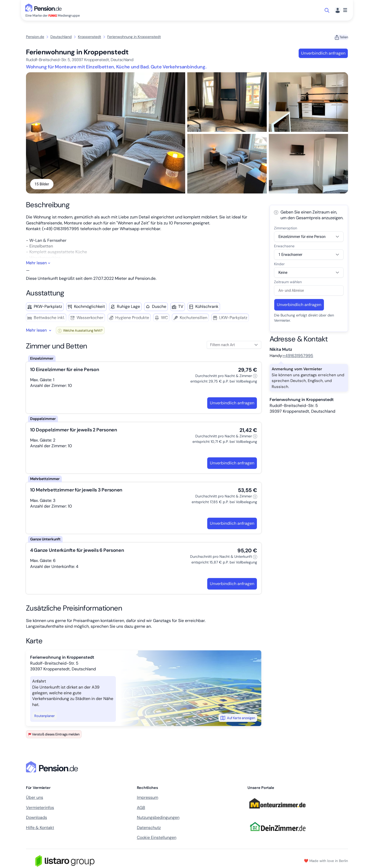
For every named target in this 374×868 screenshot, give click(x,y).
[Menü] (341, 10)
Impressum (148, 799)
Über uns (35, 799)
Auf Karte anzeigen (238, 719)
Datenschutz (149, 829)
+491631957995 (298, 357)
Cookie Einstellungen (157, 838)
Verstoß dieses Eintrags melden (54, 736)
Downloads (36, 819)
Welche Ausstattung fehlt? (80, 332)
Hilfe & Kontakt (40, 829)
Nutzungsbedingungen (158, 819)
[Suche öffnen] (327, 10)
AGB (141, 809)
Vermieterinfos (40, 809)
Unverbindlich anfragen (323, 53)
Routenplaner (45, 717)
